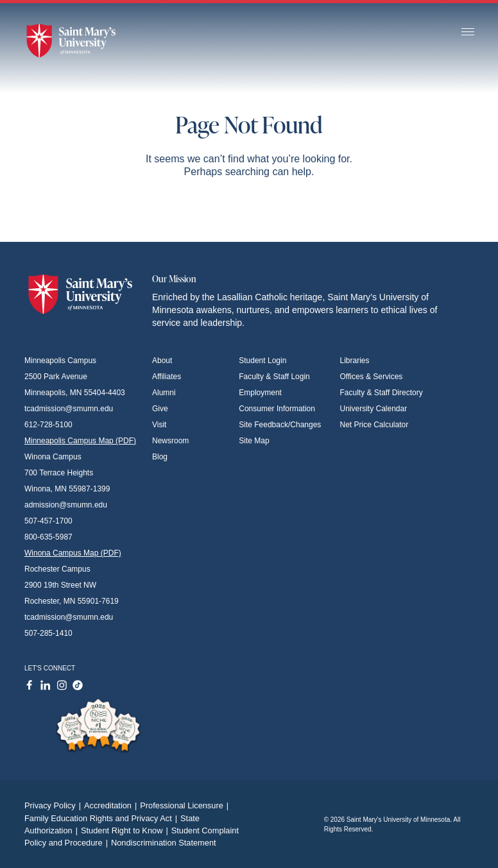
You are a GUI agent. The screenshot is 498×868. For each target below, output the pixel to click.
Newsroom (170, 441)
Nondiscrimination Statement (164, 843)
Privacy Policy (54, 805)
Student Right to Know (126, 830)
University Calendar (374, 409)
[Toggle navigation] (468, 32)
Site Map (254, 441)
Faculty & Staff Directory (382, 393)
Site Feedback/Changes (280, 425)
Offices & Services (372, 377)
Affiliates (167, 377)
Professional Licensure (186, 805)
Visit (159, 425)
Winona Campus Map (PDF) (73, 553)
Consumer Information (277, 409)
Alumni (164, 393)
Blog (160, 457)
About (162, 361)
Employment (260, 393)
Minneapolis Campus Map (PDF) (80, 441)
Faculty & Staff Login (274, 377)
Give (160, 409)
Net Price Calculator (374, 425)
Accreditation (112, 805)
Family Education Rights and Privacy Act (102, 818)
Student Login (262, 361)
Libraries (355, 361)
